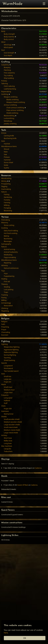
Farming (7, 202)
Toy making (8, 75)
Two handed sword (11, 371)
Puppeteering (9, 276)
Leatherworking (10, 89)
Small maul (8, 387)
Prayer (4, 330)
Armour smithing (10, 105)
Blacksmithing (9, 116)
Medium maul (9, 390)
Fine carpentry (9, 73)
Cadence (38, 468)
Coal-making (6, 189)
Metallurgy (8, 121)
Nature (4, 192)
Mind (3, 42)
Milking (7, 205)
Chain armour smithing (15, 108)
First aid (7, 281)
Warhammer (9, 414)
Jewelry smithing (10, 124)
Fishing (7, 194)
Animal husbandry (11, 252)
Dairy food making (11, 231)
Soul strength (9, 53)
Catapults (7, 449)
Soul (3, 50)
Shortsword (8, 368)
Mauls (4, 384)
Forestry (7, 200)
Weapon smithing (11, 97)
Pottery (4, 81)
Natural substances (11, 268)
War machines (7, 446)
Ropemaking (6, 91)
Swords (4, 363)
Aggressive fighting (11, 350)
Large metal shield (11, 433)
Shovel (6, 149)
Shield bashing (9, 360)
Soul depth (8, 55)
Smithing (5, 94)
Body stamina (9, 37)
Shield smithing (12, 113)
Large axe (8, 379)
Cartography (6, 244)
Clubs (3, 406)
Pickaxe (7, 157)
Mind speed (8, 47)
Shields (4, 417)
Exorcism (5, 335)
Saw (5, 154)
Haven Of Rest (23, 485)
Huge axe (7, 382)
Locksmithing (9, 118)
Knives (4, 133)
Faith (3, 324)
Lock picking (9, 289)
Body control (9, 39)
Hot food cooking (11, 233)
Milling (4, 300)
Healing (4, 279)
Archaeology (6, 303)
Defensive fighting (11, 352)
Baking (6, 236)
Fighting (4, 344)
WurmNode (13, 4)
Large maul (8, 392)
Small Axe (7, 376)
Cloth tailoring (9, 86)
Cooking (4, 228)
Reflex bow (8, 441)
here (6, 633)
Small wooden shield (12, 419)
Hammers (5, 411)
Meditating (8, 255)
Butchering (8, 239)
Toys (3, 271)
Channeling (6, 332)
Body (3, 31)
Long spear (8, 398)
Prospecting (6, 184)
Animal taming (9, 249)
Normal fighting (10, 355)
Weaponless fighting (12, 347)
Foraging (7, 208)
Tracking (5, 295)
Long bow (8, 443)
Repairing (7, 263)
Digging (4, 186)
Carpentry (5, 65)
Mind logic (8, 45)
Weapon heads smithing (16, 102)
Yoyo (6, 273)
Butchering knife (10, 138)
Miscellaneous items (9, 146)
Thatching (5, 311)
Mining (4, 181)
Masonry (5, 222)
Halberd (7, 400)
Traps (6, 292)
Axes (3, 141)
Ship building (9, 78)
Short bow (8, 438)
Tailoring (5, 83)
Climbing (5, 308)
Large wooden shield (12, 425)
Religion (4, 321)
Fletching (7, 70)
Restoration (8, 306)
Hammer (7, 160)
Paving (4, 298)
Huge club (8, 408)
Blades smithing (12, 100)
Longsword (8, 366)
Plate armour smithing (15, 110)
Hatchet (7, 144)
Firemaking (6, 220)
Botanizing (8, 210)
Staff (6, 403)
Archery (4, 435)
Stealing (7, 287)
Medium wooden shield (13, 422)
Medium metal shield (12, 430)
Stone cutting (9, 225)
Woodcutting (6, 178)
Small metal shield (11, 427)
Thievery (5, 284)
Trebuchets (8, 451)
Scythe (6, 168)
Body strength (9, 34)
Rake (6, 152)
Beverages (8, 241)
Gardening (8, 197)
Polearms (5, 395)
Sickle (6, 165)
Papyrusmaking (10, 257)
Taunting (7, 358)
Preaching (5, 327)
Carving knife (9, 136)
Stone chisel (8, 162)
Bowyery (7, 67)
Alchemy (5, 265)
